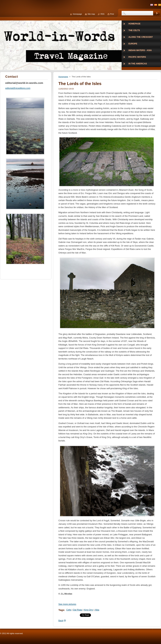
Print (112, 14)
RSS (102, 14)
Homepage (63, 77)
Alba (97, 610)
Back (61, 621)
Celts (69, 610)
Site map (91, 14)
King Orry (89, 610)
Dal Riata (78, 610)
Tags (61, 610)
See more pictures (67, 604)
